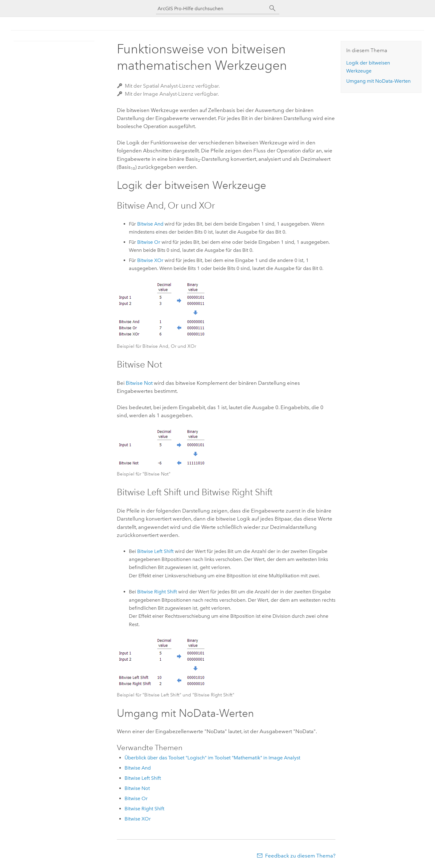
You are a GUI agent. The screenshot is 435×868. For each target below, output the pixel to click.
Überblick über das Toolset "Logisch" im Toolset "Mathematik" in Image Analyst (212, 758)
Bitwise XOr (150, 260)
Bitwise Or (149, 242)
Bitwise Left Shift (155, 551)
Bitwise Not (139, 383)
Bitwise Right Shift (157, 592)
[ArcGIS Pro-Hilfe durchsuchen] (211, 8)
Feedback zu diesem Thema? (300, 856)
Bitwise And (150, 224)
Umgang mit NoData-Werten (378, 81)
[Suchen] (273, 8)
